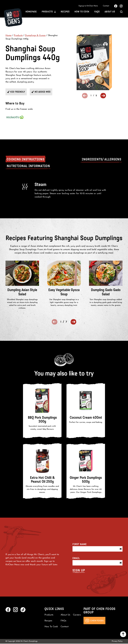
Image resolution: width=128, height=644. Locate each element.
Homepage (31, 12)
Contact (106, 6)
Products (47, 12)
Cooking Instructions (26, 160)
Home (8, 36)
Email (76, 558)
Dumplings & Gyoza (35, 36)
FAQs (97, 12)
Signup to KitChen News (88, 6)
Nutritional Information (28, 166)
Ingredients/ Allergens (101, 160)
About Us (110, 12)
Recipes (65, 12)
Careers (77, 615)
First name (80, 545)
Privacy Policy (117, 642)
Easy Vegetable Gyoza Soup (64, 292)
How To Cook (82, 12)
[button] (103, 96)
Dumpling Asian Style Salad (22, 292)
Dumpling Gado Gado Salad (106, 292)
